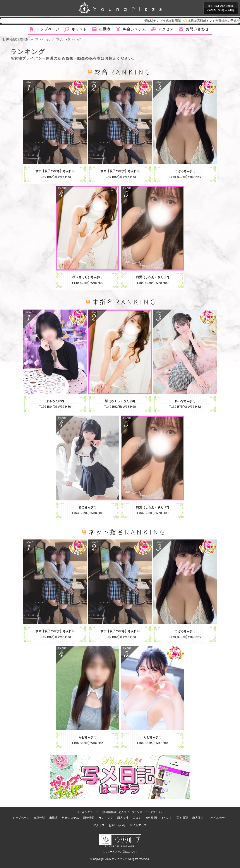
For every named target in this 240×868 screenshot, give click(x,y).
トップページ (48, 29)
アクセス (166, 29)
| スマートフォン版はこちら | (120, 852)
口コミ (137, 818)
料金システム (135, 29)
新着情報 (89, 818)
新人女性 (123, 818)
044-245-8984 (224, 6)
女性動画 (151, 818)
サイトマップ (138, 825)
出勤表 (105, 29)
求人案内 (198, 818)
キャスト (79, 29)
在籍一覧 (39, 818)
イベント (167, 818)
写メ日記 (182, 818)
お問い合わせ (197, 29)
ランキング (106, 818)
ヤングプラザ (119, 859)
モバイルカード (218, 818)
